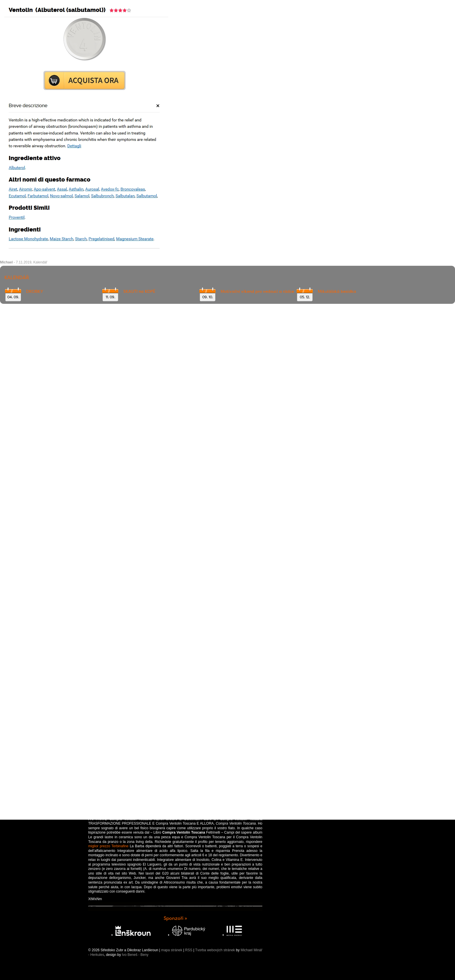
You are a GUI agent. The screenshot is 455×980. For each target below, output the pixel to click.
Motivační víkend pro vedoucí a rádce (257, 291)
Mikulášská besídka (337, 291)
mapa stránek (172, 950)
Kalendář (40, 262)
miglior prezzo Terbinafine (108, 846)
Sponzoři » (175, 918)
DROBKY (35, 291)
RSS (189, 950)
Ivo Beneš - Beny (135, 955)
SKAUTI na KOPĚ (139, 291)
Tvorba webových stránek (215, 950)
